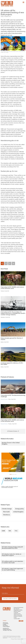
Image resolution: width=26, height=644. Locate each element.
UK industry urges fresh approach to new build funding (12, 569)
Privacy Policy (14, 639)
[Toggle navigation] (23, 2)
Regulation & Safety (18, 610)
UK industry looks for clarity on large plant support (12, 555)
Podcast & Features (18, 616)
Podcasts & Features (4, 399)
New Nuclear (17, 609)
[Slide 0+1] (11, 474)
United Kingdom (18, 512)
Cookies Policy (20, 639)
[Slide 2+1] (15, 474)
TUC (16, 531)
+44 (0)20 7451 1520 (7, 630)
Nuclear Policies (17, 611)
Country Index (17, 619)
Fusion (15, 618)
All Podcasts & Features (12, 431)
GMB (3, 531)
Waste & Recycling (18, 615)
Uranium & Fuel (17, 614)
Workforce (6, 515)
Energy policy (20, 509)
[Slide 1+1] (13, 474)
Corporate (16, 613)
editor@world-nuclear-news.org (7, 629)
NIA (10, 531)
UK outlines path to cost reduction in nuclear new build (12, 562)
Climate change (7, 509)
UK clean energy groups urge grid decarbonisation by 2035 (12, 548)
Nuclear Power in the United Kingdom (11, 443)
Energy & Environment (18, 608)
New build (6, 512)
